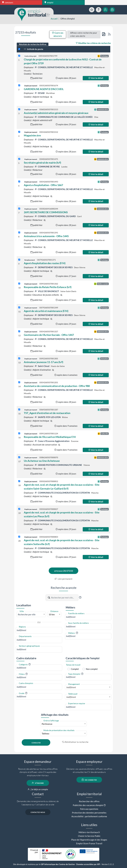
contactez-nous (38, 812)
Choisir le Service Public (89, 836)
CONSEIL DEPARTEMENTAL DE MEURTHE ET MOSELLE (64, 67)
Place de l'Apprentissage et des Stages (89, 840)
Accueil (54, 19)
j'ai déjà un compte (38, 789)
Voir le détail (96, 78)
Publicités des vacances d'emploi (88, 805)
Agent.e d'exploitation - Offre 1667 (43, 185)
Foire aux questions (89, 809)
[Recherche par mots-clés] (65, 598)
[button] (80, 597)
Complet (75, 669)
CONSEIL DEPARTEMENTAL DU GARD (55, 216)
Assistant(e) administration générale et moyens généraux (56, 113)
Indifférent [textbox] (71, 687)
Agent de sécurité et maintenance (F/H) (46, 311)
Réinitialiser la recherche (75, 742)
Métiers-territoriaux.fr (89, 832)
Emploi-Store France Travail (89, 843)
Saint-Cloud (42, 366)
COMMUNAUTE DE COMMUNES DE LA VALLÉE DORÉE (64, 117)
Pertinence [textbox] (47, 724)
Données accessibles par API (88, 864)
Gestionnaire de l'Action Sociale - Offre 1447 (49, 335)
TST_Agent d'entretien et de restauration (47, 413)
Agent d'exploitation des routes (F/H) (45, 263)
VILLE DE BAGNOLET (47, 291)
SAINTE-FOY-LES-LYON (48, 417)
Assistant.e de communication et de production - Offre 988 (57, 386)
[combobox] (31, 614)
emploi (49, 2)
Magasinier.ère (32, 135)
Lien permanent (63, 579)
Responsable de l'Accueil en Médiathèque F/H (50, 437)
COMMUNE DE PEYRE (47, 167)
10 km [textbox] (52, 614)
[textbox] (31, 614)
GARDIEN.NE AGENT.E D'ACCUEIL (44, 89)
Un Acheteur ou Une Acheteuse (42, 461)
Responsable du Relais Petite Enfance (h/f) (48, 287)
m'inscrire (38, 783)
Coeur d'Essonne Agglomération (52, 441)
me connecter (89, 780)
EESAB (40, 93)
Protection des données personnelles (89, 813)
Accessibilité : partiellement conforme (89, 816)
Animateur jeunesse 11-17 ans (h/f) (43, 362)
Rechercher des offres (89, 801)
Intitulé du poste (33, 49)
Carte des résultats (58, 34)
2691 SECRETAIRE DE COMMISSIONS (46, 212)
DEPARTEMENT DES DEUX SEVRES (54, 267)
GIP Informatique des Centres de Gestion (58, 864)
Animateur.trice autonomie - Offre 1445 (46, 236)
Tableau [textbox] (45, 733)
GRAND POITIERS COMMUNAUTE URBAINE (59, 465)
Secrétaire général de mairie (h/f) (42, 163)
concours (8, 2)
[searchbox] (39, 630)
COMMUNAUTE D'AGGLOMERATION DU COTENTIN (62, 493)
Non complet (92, 669)
